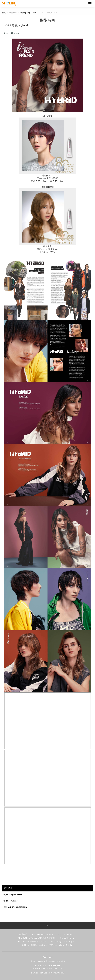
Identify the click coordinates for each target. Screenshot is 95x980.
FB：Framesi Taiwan (43, 934)
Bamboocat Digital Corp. (44, 973)
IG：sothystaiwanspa (62, 942)
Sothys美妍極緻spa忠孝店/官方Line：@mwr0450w (47, 945)
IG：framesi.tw (65, 934)
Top (48, 925)
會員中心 (23, 934)
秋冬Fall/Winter (11, 901)
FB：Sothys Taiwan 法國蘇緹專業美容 (36, 938)
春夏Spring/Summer (29, 13)
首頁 (4, 13)
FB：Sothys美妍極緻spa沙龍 (32, 942)
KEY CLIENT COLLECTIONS (15, 907)
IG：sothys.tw (67, 938)
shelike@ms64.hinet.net (48, 966)
